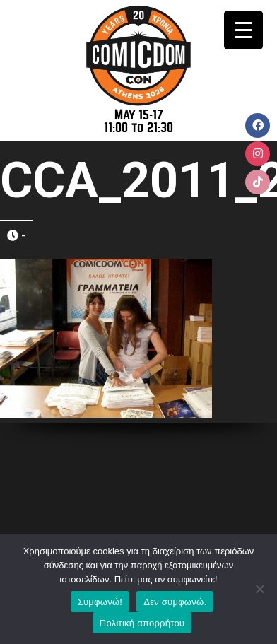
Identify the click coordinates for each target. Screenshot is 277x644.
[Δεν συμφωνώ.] (259, 589)
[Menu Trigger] (243, 30)
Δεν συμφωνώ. (175, 602)
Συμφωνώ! (100, 602)
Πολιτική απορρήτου (142, 623)
